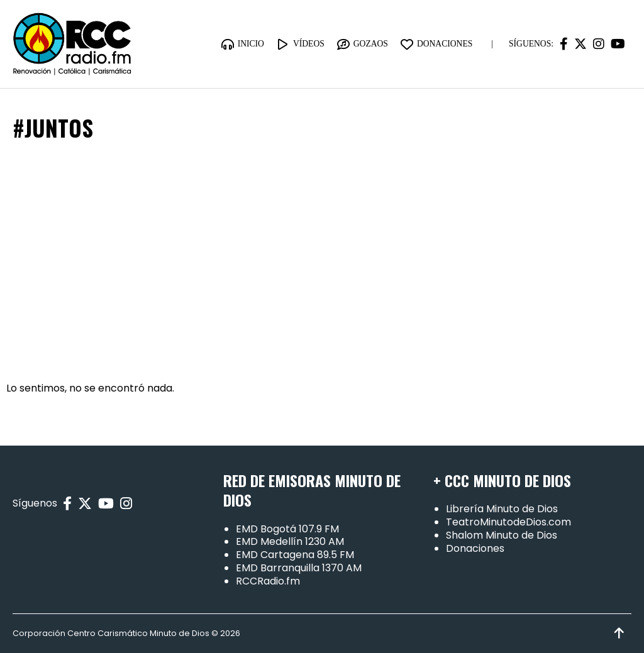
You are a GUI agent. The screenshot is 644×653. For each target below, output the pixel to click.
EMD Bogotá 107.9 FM (287, 529)
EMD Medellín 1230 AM (290, 541)
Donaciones (475, 548)
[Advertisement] (322, 262)
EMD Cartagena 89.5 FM (295, 555)
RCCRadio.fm (268, 581)
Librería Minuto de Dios (502, 509)
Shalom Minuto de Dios (502, 535)
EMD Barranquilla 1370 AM (299, 568)
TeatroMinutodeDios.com (508, 522)
